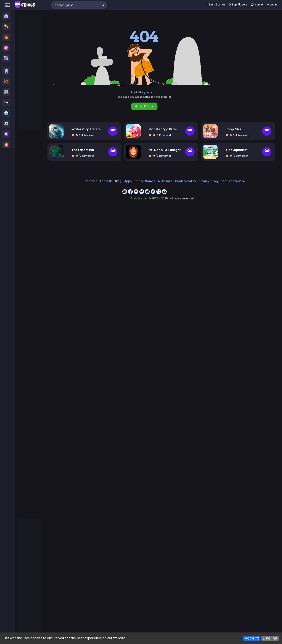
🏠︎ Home (257, 4)
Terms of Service (233, 181)
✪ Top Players (238, 4)
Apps (128, 181)
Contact (91, 181)
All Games (165, 181)
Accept (252, 638)
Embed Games (145, 181)
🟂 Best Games (216, 4)
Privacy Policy (209, 181)
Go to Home (144, 106)
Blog (118, 181)
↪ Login (272, 4)
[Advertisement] (30, 72)
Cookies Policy (185, 181)
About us (106, 181)
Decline (270, 638)
